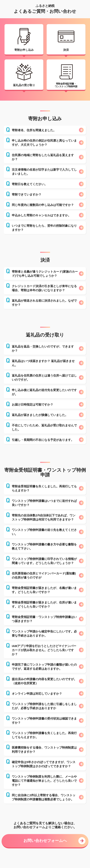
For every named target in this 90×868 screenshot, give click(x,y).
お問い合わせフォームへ (45, 841)
